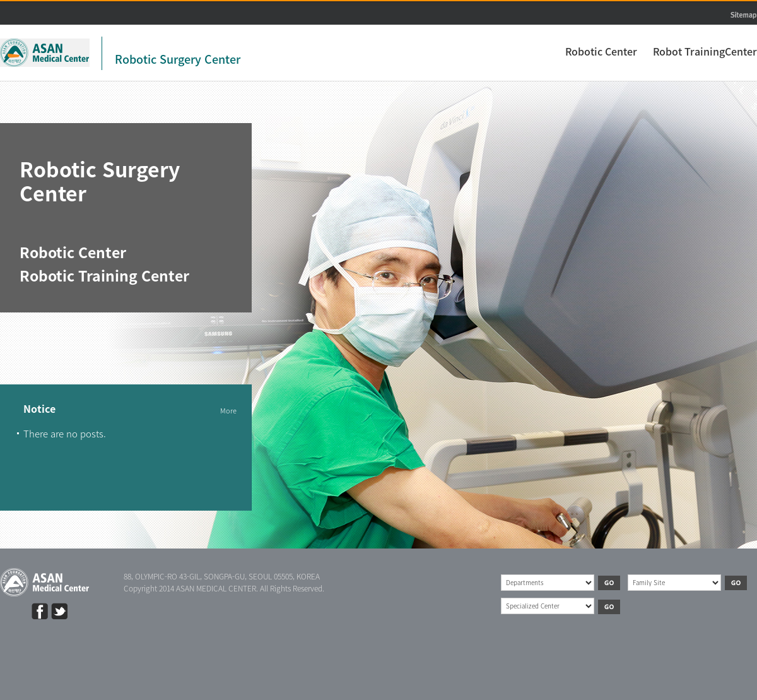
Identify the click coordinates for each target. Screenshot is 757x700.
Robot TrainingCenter (705, 51)
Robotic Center (601, 51)
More (228, 411)
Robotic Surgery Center (178, 59)
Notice (39, 410)
